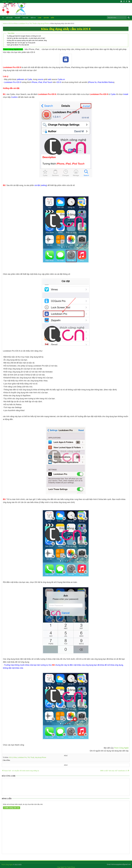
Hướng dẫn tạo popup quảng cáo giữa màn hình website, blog (27, 40)
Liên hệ (4, 1)
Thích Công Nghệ (121, 748)
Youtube (121, 1)
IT (3, 18)
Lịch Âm (11, 1)
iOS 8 (11, 757)
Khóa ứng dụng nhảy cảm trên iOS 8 (66, 29)
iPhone (73, 867)
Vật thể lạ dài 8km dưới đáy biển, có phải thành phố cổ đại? (26, 38)
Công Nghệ (60, 867)
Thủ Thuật (9, 18)
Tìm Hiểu (18, 18)
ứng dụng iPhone (41, 757)
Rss (129, 1)
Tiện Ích (33, 18)
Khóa (15, 757)
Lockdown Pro (22, 757)
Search (128, 18)
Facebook (124, 1)
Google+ (127, 1)
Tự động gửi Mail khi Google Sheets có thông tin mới (24, 36)
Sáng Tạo (25, 18)
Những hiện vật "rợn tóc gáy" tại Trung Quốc (21, 43)
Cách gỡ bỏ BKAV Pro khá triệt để (18, 45)
